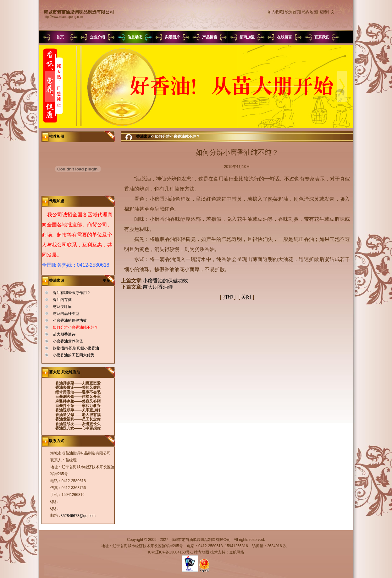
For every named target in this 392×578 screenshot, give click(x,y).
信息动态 (135, 37)
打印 (228, 297)
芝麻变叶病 (62, 307)
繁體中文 (327, 12)
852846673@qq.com (78, 516)
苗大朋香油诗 (64, 334)
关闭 (246, 297)
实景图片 (172, 37)
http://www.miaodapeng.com (63, 17)
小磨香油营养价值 (68, 341)
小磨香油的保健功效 (70, 320)
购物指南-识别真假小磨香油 (76, 348)
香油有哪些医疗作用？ (72, 293)
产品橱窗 (210, 37)
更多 (109, 281)
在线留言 (284, 37)
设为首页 (293, 12)
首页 (60, 37)
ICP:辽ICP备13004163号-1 (170, 552)
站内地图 (310, 12)
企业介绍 (97, 37)
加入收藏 (275, 12)
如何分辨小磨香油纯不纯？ (75, 327)
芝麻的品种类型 (66, 314)
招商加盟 (247, 37)
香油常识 (144, 136)
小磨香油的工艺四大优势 (74, 355)
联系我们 (322, 37)
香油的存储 (62, 300)
